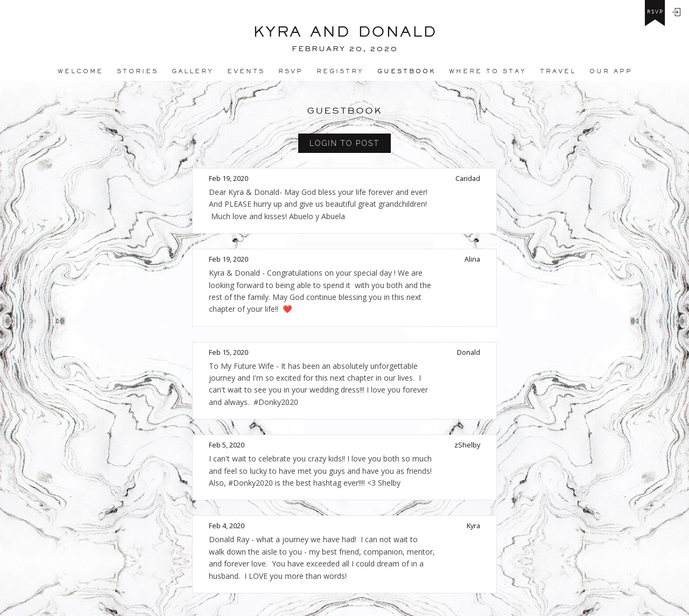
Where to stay (488, 71)
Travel (558, 71)
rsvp (655, 12)
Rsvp (291, 71)
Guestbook (406, 71)
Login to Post (344, 143)
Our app (611, 71)
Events (246, 71)
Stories (138, 71)
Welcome (80, 71)
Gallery (193, 71)
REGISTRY (340, 71)
